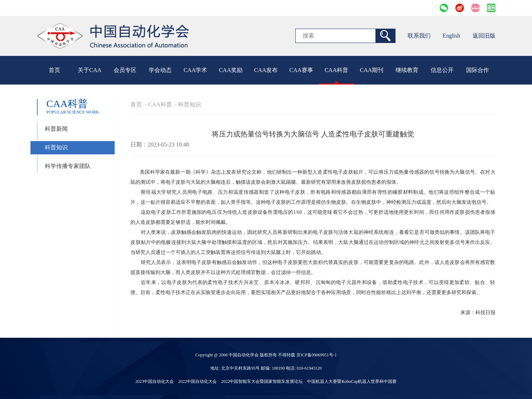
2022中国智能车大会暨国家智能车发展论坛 (262, 381)
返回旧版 (484, 36)
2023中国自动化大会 (154, 381)
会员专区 (125, 70)
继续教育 (407, 70)
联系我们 (419, 36)
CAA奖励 (231, 70)
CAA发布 (266, 70)
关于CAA (90, 70)
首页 (54, 70)
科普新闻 (56, 129)
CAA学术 (196, 70)
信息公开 (442, 70)
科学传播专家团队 (68, 166)
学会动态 (160, 70)
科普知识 (56, 147)
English (452, 36)
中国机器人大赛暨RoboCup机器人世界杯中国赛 (352, 381)
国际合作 (478, 70)
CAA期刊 (372, 70)
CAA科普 (336, 70)
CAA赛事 (301, 70)
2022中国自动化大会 (197, 381)
